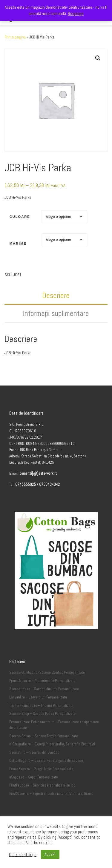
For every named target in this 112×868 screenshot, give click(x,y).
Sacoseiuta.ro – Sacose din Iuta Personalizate (44, 689)
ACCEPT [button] (50, 854)
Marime (18, 243)
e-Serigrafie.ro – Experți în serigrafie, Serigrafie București (52, 744)
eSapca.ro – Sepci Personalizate (34, 777)
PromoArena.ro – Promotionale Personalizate (42, 681)
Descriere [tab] (56, 296)
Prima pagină (15, 37)
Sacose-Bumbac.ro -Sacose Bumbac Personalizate (47, 673)
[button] (98, 58)
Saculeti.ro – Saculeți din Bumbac (34, 753)
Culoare (20, 217)
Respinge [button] (76, 13)
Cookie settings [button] (23, 855)
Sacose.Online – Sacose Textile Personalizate (44, 736)
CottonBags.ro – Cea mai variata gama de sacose (46, 761)
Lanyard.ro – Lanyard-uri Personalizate (38, 697)
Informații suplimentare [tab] (56, 313)
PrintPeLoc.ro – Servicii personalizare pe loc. (43, 785)
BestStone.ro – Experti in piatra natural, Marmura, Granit (51, 794)
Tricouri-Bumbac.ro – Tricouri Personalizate (41, 706)
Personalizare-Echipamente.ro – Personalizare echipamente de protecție (54, 725)
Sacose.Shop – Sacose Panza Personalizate (42, 714)
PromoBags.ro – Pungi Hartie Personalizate (41, 769)
